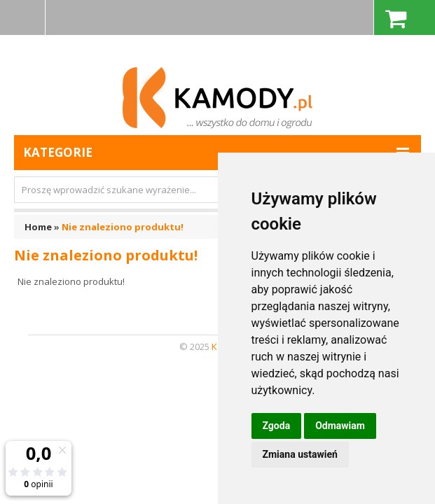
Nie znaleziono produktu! (123, 227)
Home (38, 227)
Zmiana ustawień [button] (300, 454)
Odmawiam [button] (340, 426)
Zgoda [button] (277, 426)
